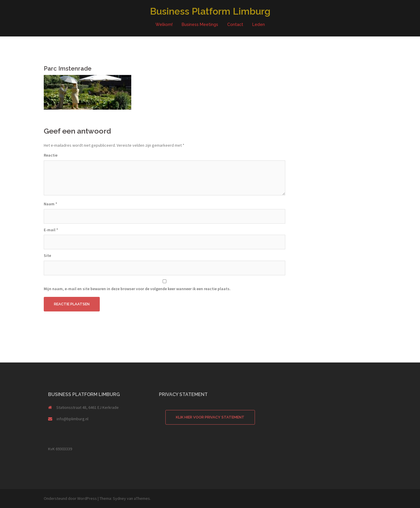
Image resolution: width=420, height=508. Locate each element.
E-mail (51, 230)
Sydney (119, 498)
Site (47, 255)
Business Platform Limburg (210, 11)
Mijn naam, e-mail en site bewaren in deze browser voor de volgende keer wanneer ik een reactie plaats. (137, 289)
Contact (235, 24)
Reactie (51, 155)
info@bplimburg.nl (72, 419)
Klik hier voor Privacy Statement (210, 417)
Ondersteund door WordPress (70, 498)
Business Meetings (200, 24)
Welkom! (164, 24)
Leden (259, 24)
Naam (50, 204)
